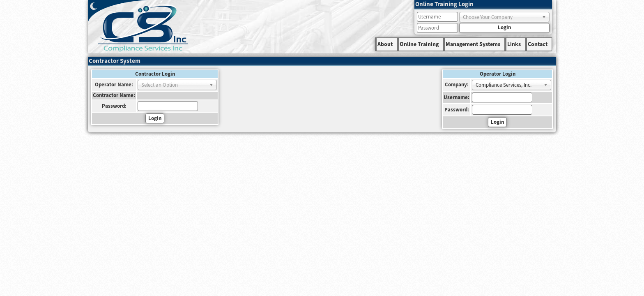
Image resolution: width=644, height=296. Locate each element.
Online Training (419, 44)
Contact (538, 44)
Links (514, 44)
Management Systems (473, 44)
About (385, 44)
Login (504, 28)
